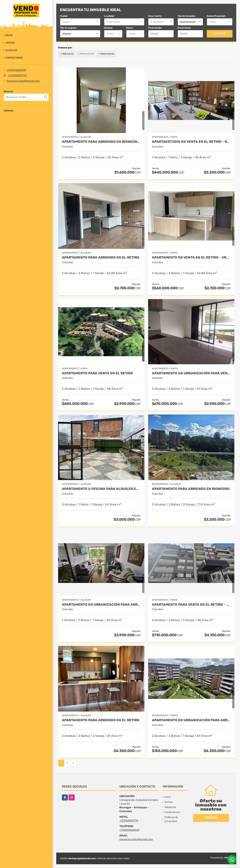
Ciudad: (64, 16)
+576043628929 (16, 70)
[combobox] (80, 22)
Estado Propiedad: (216, 16)
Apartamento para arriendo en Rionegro (191, 489)
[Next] (73, 763)
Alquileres (170, 807)
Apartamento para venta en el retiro (97, 373)
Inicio (9, 35)
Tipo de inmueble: (187, 16)
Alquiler (11, 50)
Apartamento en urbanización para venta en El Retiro (191, 373)
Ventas (10, 43)
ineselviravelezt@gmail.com (23, 81)
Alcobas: (108, 28)
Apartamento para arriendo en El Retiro (101, 258)
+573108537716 (17, 76)
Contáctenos (14, 58)
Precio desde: (155, 28)
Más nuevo (67, 54)
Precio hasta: (184, 28)
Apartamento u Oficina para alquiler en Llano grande (101, 489)
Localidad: (109, 16)
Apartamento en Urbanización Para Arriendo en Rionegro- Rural (101, 605)
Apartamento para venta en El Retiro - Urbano (191, 605)
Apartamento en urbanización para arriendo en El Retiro (191, 720)
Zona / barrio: (155, 16)
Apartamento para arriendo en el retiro (101, 720)
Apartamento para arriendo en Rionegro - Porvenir (101, 142)
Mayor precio (106, 54)
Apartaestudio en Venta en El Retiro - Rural (191, 142)
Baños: (130, 28)
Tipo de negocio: (68, 28)
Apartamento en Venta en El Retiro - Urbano (191, 258)
